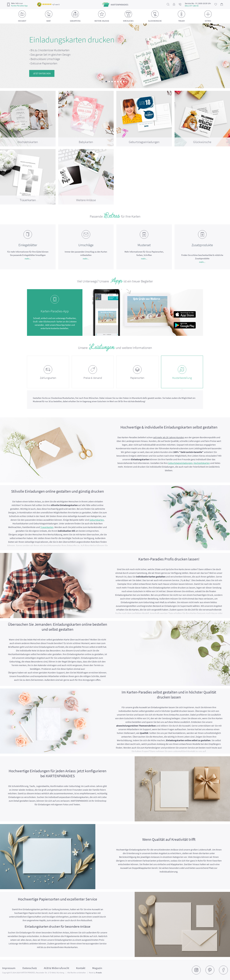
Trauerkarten (47, 527)
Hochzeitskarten (202, 463)
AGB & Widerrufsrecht (56, 968)
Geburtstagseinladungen (180, 463)
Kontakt (81, 968)
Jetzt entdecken (42, 73)
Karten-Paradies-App (19, 6)
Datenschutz (30, 968)
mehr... (28, 259)
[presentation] (102, 82)
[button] (106, 82)
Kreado (99, 973)
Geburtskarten (97, 520)
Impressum (9, 968)
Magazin (97, 968)
